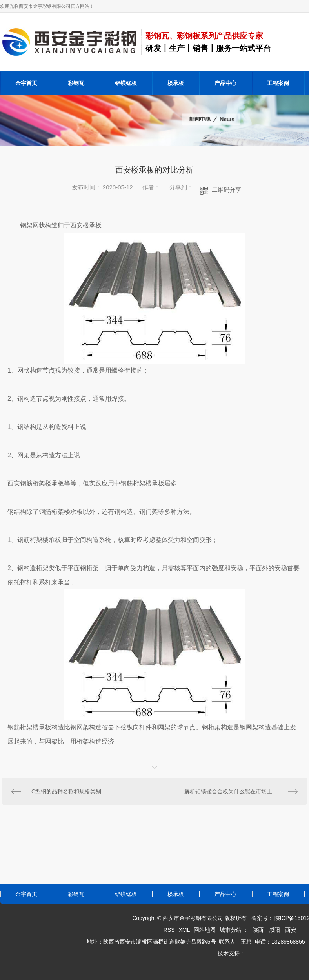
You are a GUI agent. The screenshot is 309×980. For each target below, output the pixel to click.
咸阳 (274, 930)
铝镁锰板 (126, 83)
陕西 (258, 930)
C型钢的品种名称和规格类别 (66, 791)
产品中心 (225, 83)
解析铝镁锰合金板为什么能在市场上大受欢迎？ (241, 791)
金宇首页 (26, 83)
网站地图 (205, 930)
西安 (291, 930)
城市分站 (231, 930)
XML (184, 930)
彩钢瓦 (76, 83)
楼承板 (176, 83)
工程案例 (278, 83)
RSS (169, 930)
